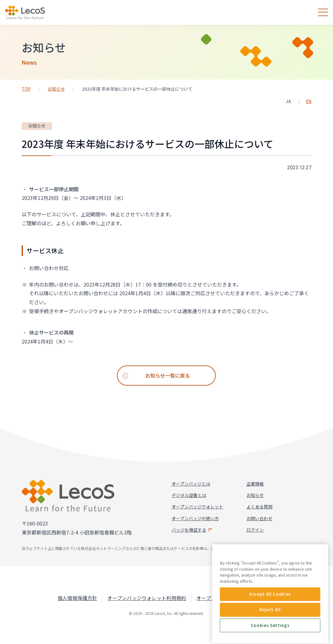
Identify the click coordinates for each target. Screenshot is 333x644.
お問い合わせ (259, 518)
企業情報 (255, 484)
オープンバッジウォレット (197, 507)
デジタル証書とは (189, 495)
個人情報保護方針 (77, 598)
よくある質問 (259, 507)
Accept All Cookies (270, 634)
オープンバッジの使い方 (195, 518)
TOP (26, 89)
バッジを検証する (192, 530)
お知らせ (56, 89)
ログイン (255, 530)
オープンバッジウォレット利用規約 (147, 598)
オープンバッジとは (191, 484)
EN (309, 102)
